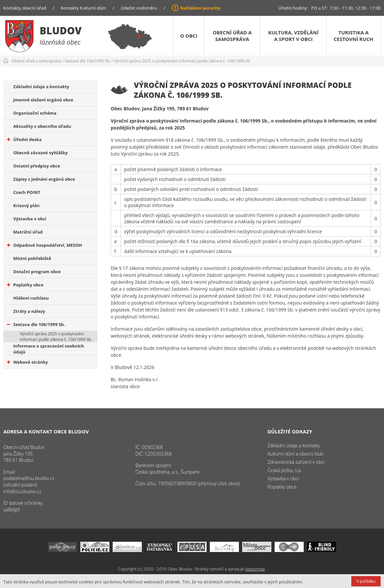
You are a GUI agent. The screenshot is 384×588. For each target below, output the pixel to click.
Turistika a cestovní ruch (354, 36)
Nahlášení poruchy (200, 8)
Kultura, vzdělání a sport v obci (293, 36)
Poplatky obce (25, 285)
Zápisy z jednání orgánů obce (44, 179)
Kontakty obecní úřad (25, 8)
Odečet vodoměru (139, 8)
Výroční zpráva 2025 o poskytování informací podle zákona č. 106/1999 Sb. (183, 61)
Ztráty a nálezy (29, 311)
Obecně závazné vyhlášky (40, 153)
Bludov (61, 31)
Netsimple (255, 569)
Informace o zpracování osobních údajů (49, 349)
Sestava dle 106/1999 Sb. (88, 61)
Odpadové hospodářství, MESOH (44, 245)
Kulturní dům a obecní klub (295, 454)
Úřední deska (24, 139)
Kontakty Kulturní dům (83, 8)
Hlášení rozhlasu (31, 298)
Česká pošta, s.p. (285, 470)
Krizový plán (26, 205)
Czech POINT (27, 192)
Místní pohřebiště (32, 258)
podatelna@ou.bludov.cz (29, 478)
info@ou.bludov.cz (22, 491)
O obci (189, 36)
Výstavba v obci (30, 219)
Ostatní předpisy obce (37, 166)
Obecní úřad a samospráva (232, 36)
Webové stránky (27, 362)
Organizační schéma (35, 113)
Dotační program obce (37, 272)
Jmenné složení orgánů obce (43, 100)
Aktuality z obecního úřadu (42, 126)
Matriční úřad (28, 232)
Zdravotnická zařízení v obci (296, 462)
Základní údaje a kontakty (41, 87)
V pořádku (366, 581)
